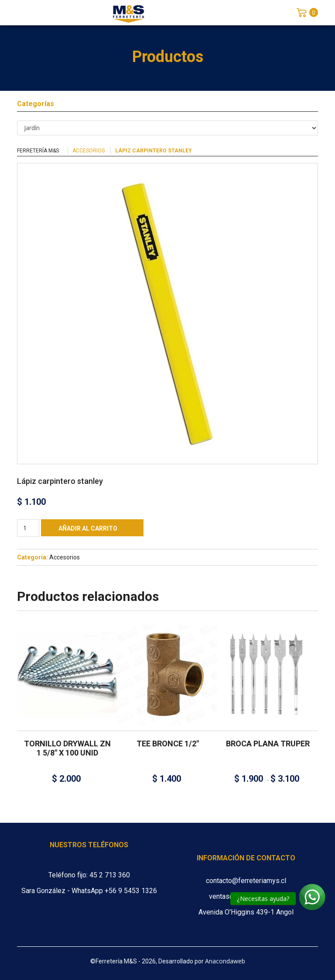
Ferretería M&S (38, 151)
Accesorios (89, 151)
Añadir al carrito (88, 528)
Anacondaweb (225, 961)
